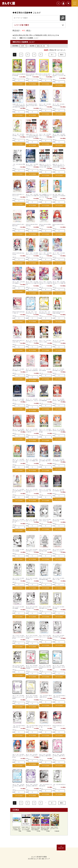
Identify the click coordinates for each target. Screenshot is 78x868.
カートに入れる (19, 84)
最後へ (62, 55)
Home (14, 38)
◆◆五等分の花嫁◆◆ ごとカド (29, 38)
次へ (52, 55)
